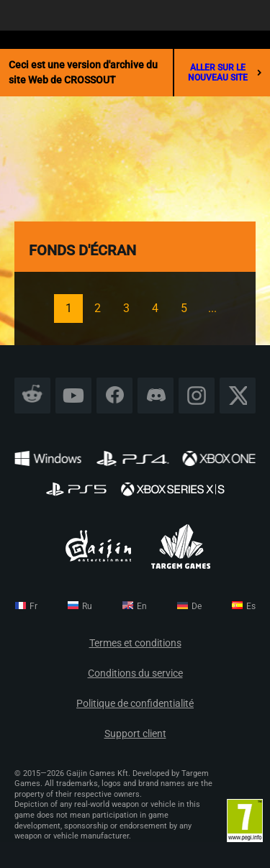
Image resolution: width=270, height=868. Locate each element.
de (197, 606)
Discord (156, 395)
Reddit (33, 395)
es (251, 606)
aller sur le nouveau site (225, 73)
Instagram (197, 395)
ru (87, 606)
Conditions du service (135, 673)
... (212, 308)
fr (33, 606)
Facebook (114, 395)
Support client (135, 734)
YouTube (74, 395)
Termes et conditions (135, 643)
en (142, 606)
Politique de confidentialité (135, 704)
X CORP (238, 395)
